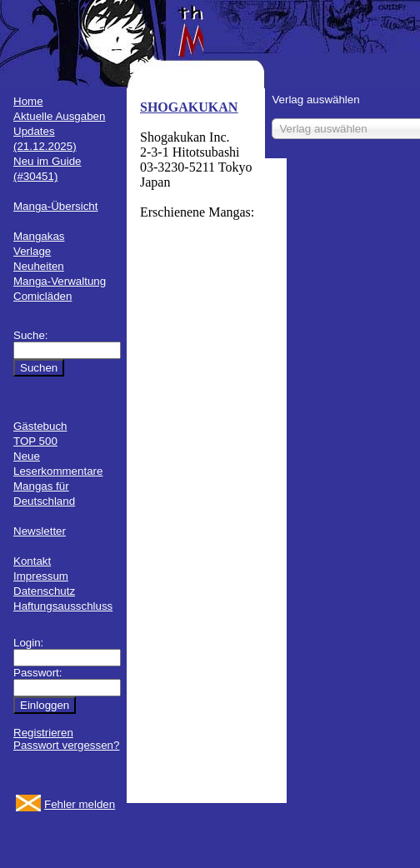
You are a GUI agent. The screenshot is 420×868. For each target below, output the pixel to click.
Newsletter (40, 531)
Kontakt (32, 561)
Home (28, 101)
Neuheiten (39, 266)
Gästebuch (40, 426)
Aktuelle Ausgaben (59, 116)
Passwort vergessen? (66, 745)
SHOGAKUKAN (189, 107)
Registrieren (43, 733)
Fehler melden (80, 804)
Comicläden (42, 296)
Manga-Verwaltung (60, 281)
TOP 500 (35, 441)
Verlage (32, 251)
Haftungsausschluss (63, 606)
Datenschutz (44, 591)
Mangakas (39, 236)
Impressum (41, 576)
